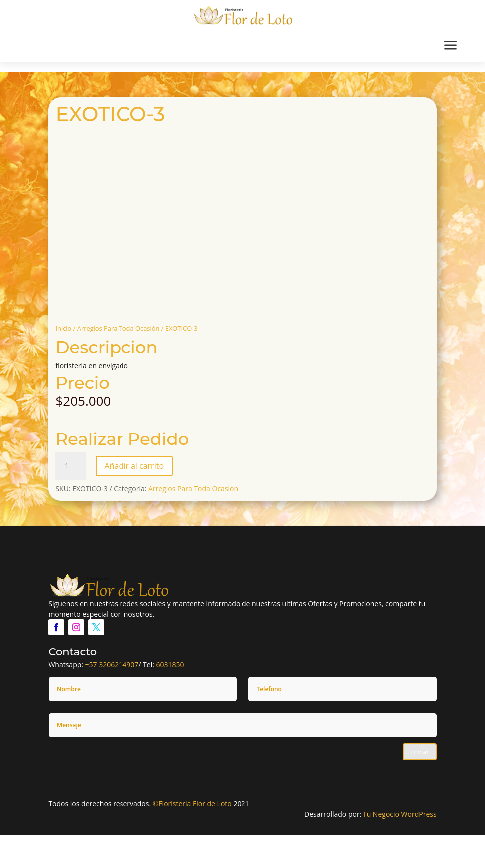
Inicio (63, 328)
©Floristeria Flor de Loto (192, 803)
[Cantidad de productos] (70, 466)
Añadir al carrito (134, 466)
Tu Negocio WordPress (400, 814)
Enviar (420, 752)
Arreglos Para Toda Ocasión (119, 328)
